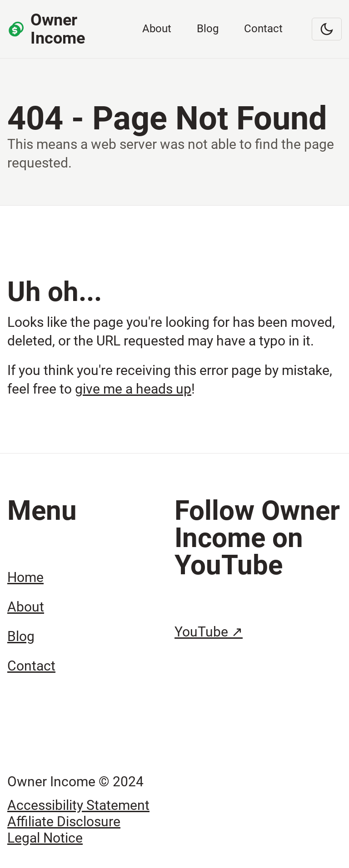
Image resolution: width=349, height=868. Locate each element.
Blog (208, 29)
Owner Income (46, 29)
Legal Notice (45, 838)
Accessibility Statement (78, 805)
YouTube (209, 632)
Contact (263, 29)
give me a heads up (133, 389)
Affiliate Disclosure (64, 821)
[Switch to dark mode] (327, 29)
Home (25, 577)
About (157, 29)
